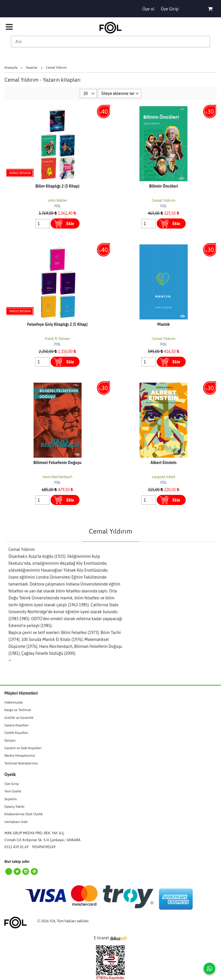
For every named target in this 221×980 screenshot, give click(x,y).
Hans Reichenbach (57, 477)
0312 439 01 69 (16, 847)
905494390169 (44, 847)
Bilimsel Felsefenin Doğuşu (58, 463)
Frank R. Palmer (57, 339)
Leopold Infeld (163, 477)
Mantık (164, 324)
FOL (58, 206)
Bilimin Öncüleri (164, 186)
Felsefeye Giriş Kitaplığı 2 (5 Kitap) (57, 324)
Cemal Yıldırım (164, 200)
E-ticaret (101, 938)
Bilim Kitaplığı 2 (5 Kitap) (58, 186)
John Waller (58, 200)
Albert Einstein (163, 463)
